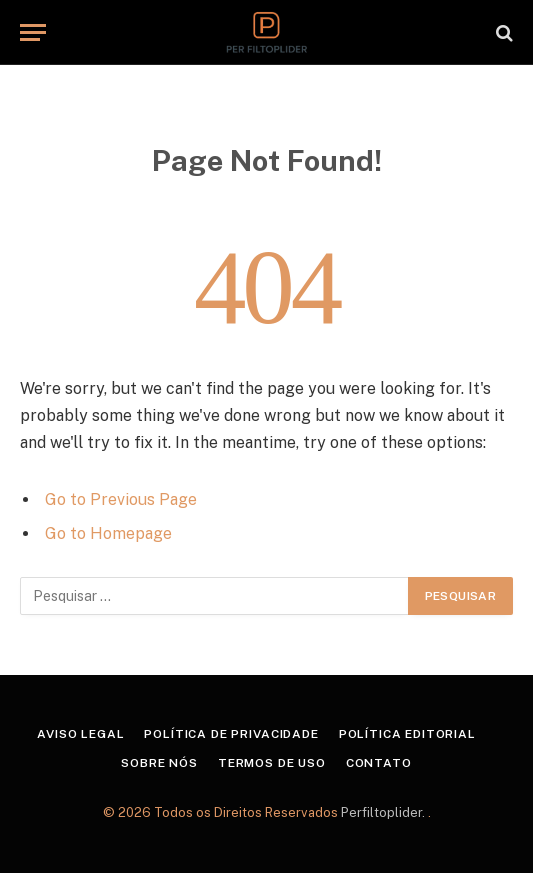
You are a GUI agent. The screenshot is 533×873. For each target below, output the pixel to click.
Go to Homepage (108, 533)
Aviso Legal (80, 734)
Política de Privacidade (231, 734)
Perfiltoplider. (384, 812)
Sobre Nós (159, 763)
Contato (379, 763)
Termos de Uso (272, 763)
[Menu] (33, 32)
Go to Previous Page (121, 499)
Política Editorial (407, 734)
